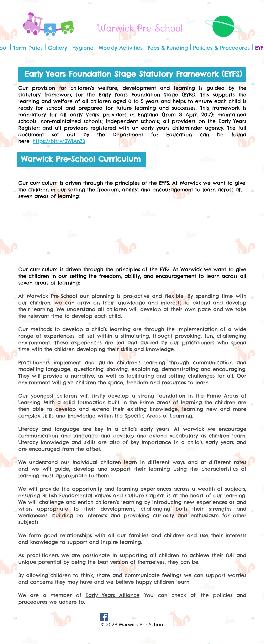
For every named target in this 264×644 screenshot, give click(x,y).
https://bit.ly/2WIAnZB (59, 141)
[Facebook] (104, 617)
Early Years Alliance (112, 595)
